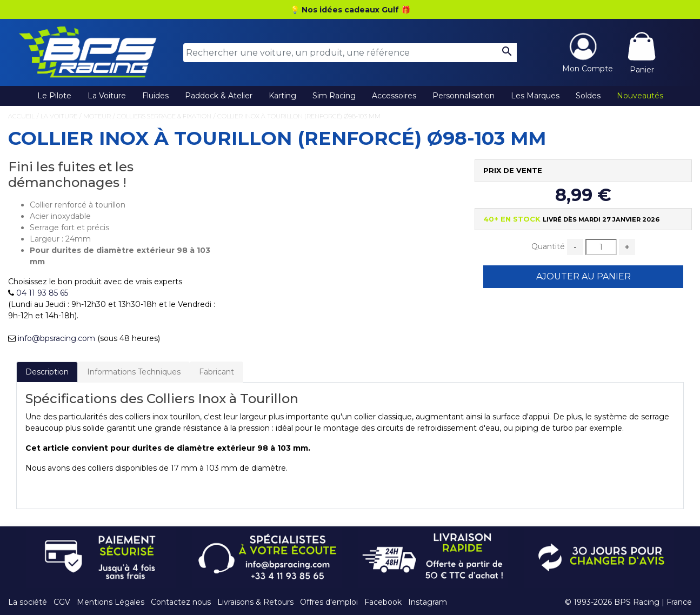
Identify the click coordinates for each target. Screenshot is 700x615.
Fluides (155, 96)
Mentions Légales (111, 602)
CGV (62, 602)
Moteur (97, 116)
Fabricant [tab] (216, 372)
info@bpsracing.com (56, 338)
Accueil (21, 116)
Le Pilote (54, 96)
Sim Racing (334, 96)
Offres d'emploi (329, 602)
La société (28, 602)
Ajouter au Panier (584, 276)
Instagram (428, 602)
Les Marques (535, 96)
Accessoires (394, 96)
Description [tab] (47, 372)
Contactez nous (181, 602)
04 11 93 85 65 (42, 293)
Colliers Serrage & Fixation (164, 116)
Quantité (548, 246)
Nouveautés (640, 96)
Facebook (383, 602)
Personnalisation (464, 96)
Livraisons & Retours (255, 602)
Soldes (588, 96)
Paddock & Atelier (219, 96)
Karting (282, 96)
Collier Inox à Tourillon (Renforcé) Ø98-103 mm (299, 116)
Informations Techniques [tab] (134, 372)
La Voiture (107, 96)
